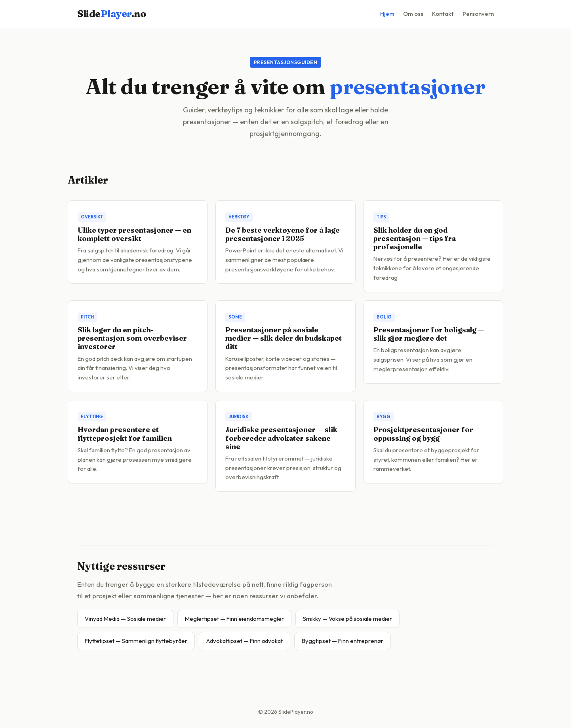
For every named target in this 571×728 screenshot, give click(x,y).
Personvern (478, 14)
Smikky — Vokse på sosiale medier (347, 619)
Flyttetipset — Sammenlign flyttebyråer (136, 641)
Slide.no (111, 14)
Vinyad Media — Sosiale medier (125, 619)
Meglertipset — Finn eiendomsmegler (234, 619)
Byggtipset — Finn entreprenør (343, 641)
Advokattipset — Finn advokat (245, 641)
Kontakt (443, 14)
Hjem (387, 14)
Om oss (413, 14)
